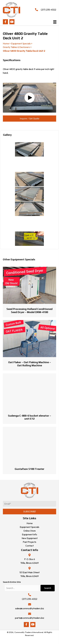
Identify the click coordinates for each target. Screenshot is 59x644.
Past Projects (29, 542)
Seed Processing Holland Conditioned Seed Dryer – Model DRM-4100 (29, 311)
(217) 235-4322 (48, 10)
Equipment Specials (21, 44)
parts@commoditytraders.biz (30, 618)
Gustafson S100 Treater (29, 469)
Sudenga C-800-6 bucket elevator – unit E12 (29, 417)
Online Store (29, 531)
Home (6, 44)
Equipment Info (29, 534)
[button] (5, 22)
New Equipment (30, 538)
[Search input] (22, 588)
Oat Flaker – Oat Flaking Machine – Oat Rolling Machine (30, 364)
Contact (29, 546)
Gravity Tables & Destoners (16, 47)
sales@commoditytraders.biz (30, 608)
